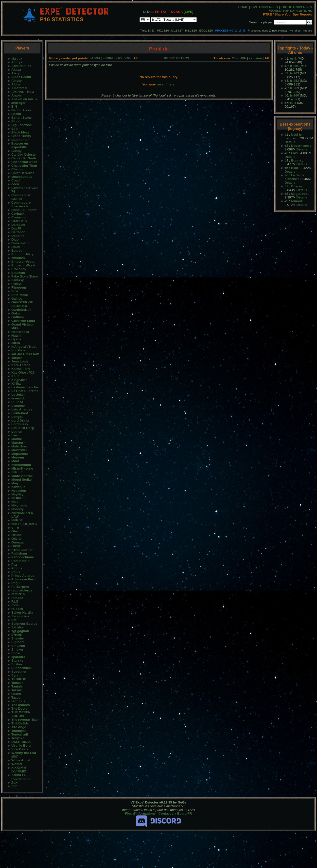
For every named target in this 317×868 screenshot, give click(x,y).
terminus (18, 701)
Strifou (17, 664)
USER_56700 (21, 742)
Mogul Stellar (22, 480)
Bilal (15, 129)
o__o (15, 528)
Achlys (17, 62)
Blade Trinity (21, 136)
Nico (15, 502)
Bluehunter (20, 140)
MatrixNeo (19, 446)
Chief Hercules (23, 173)
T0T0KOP (19, 679)
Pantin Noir (20, 561)
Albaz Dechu (21, 77)
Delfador (18, 232)
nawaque (18, 487)
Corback (18, 214)
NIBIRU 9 (18, 498)
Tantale (17, 686)
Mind (15, 461)
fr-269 (295, 88)
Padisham (19, 553)
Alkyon (17, 81)
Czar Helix (19, 221)
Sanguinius (20, 616)
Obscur (17, 531)
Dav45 (16, 228)
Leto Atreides (22, 409)
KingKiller (19, 380)
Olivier (17, 539)
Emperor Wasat (23, 265)
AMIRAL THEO (23, 92)
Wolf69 (17, 764)
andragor (18, 103)
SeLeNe (17, 627)
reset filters (166, 84)
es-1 (293, 58)
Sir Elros (18, 646)
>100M (95, 58)
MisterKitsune (22, 468)
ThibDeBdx (20, 723)
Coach (16, 180)
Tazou (16, 697)
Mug (15, 483)
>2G (128, 58)
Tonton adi (20, 734)
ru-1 (293, 103)
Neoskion (19, 491)
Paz (14, 565)
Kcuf (15, 376)
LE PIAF (18, 402)
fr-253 (295, 81)
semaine (255, 58)
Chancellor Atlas (24, 162)
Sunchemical (21, 668)
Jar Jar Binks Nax (25, 354)
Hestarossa (20, 332)
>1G (119, 58)
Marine (17, 439)
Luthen (17, 432)
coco (15, 184)
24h (235, 58)
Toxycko (18, 738)
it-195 (294, 66)
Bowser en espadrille (20, 145)
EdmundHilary (22, 254)
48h (243, 58)
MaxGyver (19, 450)
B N (14, 106)
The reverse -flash (25, 720)
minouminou (21, 465)
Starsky (17, 661)
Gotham (18, 317)
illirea (16, 343)
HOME (243, 7)
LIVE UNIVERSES (264, 7)
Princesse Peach (24, 579)
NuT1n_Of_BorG (24, 524)
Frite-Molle (20, 295)
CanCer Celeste (24, 155)
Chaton (17, 169)
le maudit (19, 398)
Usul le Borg (21, 745)
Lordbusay (20, 424)
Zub (14, 786)
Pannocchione (23, 557)
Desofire (18, 236)
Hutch (16, 336)
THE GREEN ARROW (21, 714)
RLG (15, 601)
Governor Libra (23, 321)
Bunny (16, 151)
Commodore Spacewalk (21, 204)
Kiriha (16, 384)
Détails (290, 142)
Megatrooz (20, 454)
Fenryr (16, 284)
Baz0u (16, 114)
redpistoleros (22, 590)
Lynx (15, 435)
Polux (16, 572)
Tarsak (17, 690)
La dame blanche (25, 387)
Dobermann (20, 243)
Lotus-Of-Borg (23, 428)
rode (15, 605)
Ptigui (16, 583)
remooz (17, 598)
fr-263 (295, 73)
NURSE (17, 520)
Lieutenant (20, 413)
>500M (108, 58)
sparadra (18, 657)
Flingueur (19, 287)
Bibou (16, 121)
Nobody (18, 509)
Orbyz (16, 546)
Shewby (18, 638)
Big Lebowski (22, 125)
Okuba (16, 535)
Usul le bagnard (293, 136)
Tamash (17, 683)
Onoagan (18, 542)
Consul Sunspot (24, 210)
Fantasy (18, 280)
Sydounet (19, 672)
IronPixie (18, 350)
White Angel (21, 760)
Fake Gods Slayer (25, 276)
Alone (16, 84)
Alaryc (16, 73)
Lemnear (18, 406)
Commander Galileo (21, 197)
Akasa (16, 70)
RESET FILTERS (177, 58)
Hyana (16, 339)
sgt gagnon (20, 631)
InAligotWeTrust (24, 347)
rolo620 (17, 609)
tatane (16, 694)
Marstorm (19, 443)
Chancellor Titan (24, 166)
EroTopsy (19, 269)
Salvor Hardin (22, 613)
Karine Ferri (21, 369)
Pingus (17, 568)
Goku (16, 313)
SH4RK (17, 635)
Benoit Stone (21, 118)
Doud (16, 247)
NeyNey (17, 494)
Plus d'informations (140, 813)
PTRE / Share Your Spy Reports (288, 14)
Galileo (17, 299)
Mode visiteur (22, 476)
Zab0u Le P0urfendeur (21, 777)
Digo (15, 239)
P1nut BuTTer (22, 550)
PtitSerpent (20, 587)
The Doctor (20, 709)
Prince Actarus (23, 576)
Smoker (17, 649)
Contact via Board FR (175, 813)
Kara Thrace (21, 365)
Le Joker (18, 395)
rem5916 (18, 594)
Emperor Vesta (23, 262)
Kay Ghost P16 (23, 372)
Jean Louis (20, 361)
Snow (16, 653)
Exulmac (18, 273)
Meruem (18, 457)
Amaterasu (20, 88)
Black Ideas (20, 132)
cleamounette (22, 177)
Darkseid (18, 225)
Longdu (17, 417)
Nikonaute (19, 505)
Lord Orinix (20, 420)
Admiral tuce (21, 66)
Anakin (17, 95)
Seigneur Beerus (24, 624)
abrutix (17, 58)
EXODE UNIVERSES (296, 7)
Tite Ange (19, 727)
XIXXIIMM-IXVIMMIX (19, 770)
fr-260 (295, 95)
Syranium (19, 675)
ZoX (14, 782)
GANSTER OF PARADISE (22, 304)
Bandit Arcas (21, 110)
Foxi (15, 291)
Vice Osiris (20, 749)
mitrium (17, 472)
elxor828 (18, 258)
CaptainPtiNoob (24, 158)
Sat (14, 620)
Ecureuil (18, 251)
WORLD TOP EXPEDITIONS (291, 11)
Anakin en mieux (24, 99)
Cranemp (18, 217)
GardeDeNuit (21, 310)
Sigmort (18, 642)
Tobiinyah (19, 731)
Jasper (17, 358)
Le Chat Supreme (25, 391)
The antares (21, 705)
